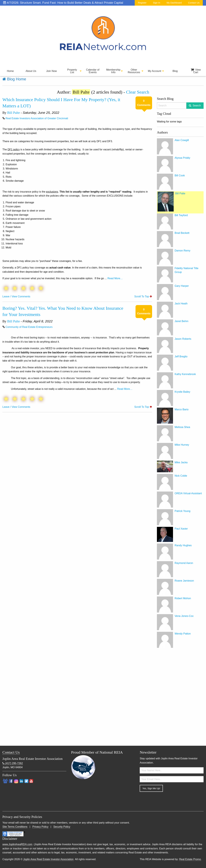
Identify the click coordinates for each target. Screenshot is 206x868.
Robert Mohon (183, 598)
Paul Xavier (181, 529)
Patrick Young (183, 511)
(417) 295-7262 (13, 763)
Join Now (51, 71)
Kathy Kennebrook (185, 374)
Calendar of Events (93, 71)
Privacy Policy (40, 827)
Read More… (115, 278)
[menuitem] (10, 71)
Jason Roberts (183, 339)
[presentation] (164, 801)
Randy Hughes (183, 545)
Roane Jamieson (184, 581)
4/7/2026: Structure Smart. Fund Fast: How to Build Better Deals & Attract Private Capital (63, 3)
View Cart (196, 71)
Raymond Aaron (184, 563)
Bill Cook (180, 175)
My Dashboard (174, 3)
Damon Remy (183, 251)
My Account (155, 71)
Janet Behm (181, 321)
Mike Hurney (182, 445)
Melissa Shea (182, 427)
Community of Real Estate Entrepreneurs (29, 327)
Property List (72, 71)
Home (10, 71)
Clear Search (138, 92)
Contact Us (194, 3)
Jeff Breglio (181, 356)
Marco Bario (182, 409)
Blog (175, 71)
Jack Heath (181, 304)
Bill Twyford (181, 215)
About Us (31, 71)
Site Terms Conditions (15, 827)
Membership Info (113, 71)
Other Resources (134, 71)
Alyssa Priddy (182, 158)
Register (142, 3)
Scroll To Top (143, 296)
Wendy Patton (183, 634)
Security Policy (62, 827)
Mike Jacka (181, 462)
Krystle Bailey (182, 392)
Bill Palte (14, 113)
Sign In (157, 3)
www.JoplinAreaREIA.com (17, 844)
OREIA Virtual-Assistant (188, 493)
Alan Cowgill (182, 140)
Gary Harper (182, 286)
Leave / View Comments (16, 296)
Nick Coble (181, 476)
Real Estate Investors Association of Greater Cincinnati (37, 118)
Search (197, 106)
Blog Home (14, 79)
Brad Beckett (182, 233)
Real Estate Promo (190, 859)
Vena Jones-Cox (184, 616)
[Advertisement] (180, 698)
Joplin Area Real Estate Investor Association (48, 859)
